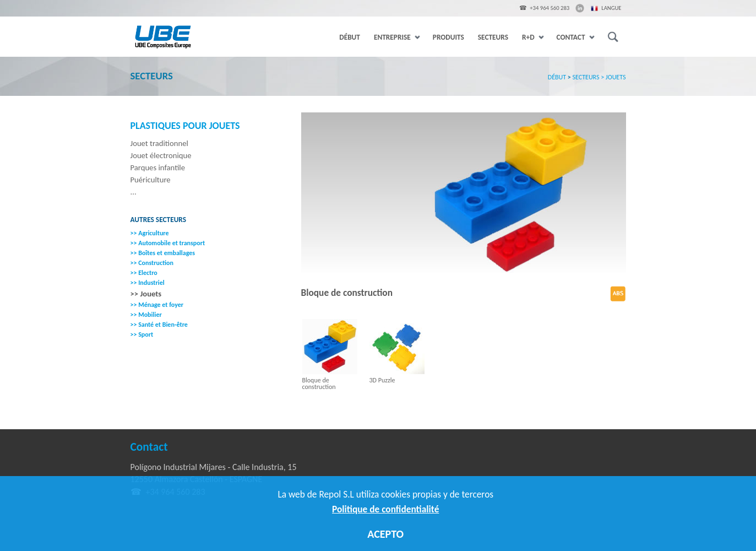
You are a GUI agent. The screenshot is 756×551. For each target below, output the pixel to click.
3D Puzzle (382, 380)
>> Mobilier (146, 315)
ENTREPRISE (396, 37)
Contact (149, 447)
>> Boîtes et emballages (163, 253)
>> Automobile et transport (168, 243)
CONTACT (575, 37)
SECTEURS (493, 37)
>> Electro (144, 273)
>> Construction (152, 263)
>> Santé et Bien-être (159, 325)
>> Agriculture (150, 233)
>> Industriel (148, 283)
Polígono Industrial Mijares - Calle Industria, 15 (214, 467)
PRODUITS (448, 37)
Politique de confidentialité (385, 509)
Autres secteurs (159, 220)
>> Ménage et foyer (157, 305)
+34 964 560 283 (550, 8)
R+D (532, 37)
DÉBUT (350, 37)
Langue (606, 9)
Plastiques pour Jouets (185, 126)
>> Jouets (146, 294)
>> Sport (142, 334)
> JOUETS (613, 77)
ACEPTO (385, 534)
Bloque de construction (319, 383)
